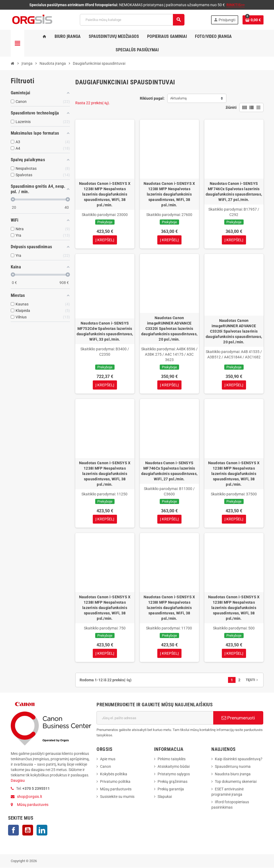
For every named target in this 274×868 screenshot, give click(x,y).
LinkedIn (42, 830)
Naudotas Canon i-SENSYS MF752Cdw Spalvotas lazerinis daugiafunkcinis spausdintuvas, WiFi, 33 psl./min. (105, 331)
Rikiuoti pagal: (152, 98)
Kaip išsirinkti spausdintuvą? (239, 759)
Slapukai (165, 797)
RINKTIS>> (236, 5)
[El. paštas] (155, 718)
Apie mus (108, 759)
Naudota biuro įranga (233, 774)
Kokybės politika (114, 774)
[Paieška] (132, 20)
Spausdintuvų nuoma (233, 767)
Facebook (13, 830)
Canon (106, 767)
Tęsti (252, 680)
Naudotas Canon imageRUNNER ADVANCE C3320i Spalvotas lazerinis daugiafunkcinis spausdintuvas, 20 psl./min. (169, 329)
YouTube (28, 830)
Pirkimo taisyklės (172, 759)
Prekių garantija (171, 789)
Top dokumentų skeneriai (236, 782)
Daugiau (18, 781)
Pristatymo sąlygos (174, 774)
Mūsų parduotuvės (33, 805)
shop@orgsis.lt (30, 797)
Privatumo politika (115, 782)
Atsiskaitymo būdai (174, 767)
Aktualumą (178, 98)
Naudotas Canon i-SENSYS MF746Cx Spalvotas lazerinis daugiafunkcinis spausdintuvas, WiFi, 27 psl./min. (234, 192)
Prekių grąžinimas (172, 782)
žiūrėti (231, 107)
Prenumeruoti (238, 718)
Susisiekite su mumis (117, 797)
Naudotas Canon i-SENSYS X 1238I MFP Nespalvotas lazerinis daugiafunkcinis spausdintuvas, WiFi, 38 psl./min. (105, 194)
